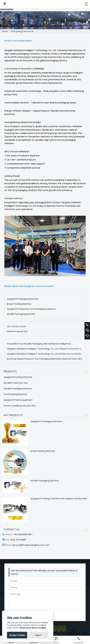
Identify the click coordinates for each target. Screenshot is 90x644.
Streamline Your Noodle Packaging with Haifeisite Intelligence (39, 344)
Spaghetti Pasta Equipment (18, 400)
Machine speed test (17, 331)
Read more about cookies (33, 628)
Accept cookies (17, 635)
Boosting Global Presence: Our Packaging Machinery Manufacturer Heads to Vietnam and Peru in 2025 (45, 359)
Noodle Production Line (16, 383)
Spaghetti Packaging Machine (22, 299)
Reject (38, 635)
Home (5, 31)
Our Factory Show (16, 326)
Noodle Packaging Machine (21, 314)
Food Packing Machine (15, 394)
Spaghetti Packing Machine (18, 377)
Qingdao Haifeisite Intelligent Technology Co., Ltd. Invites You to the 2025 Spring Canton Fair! (45, 354)
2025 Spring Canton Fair (22, 31)
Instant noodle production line (20, 406)
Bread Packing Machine (19, 304)
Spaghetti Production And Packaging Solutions (31, 309)
